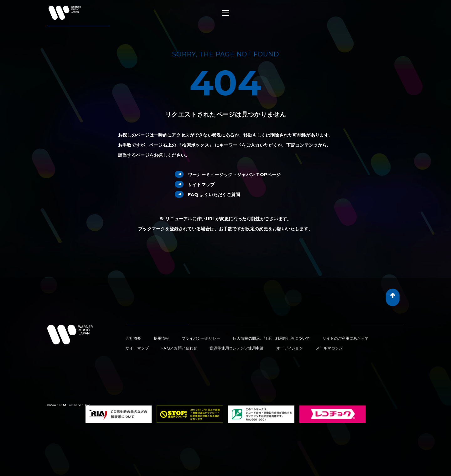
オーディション (290, 348)
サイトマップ (195, 185)
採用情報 (161, 338)
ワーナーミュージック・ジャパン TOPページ (228, 175)
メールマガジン (329, 348)
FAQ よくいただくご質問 (207, 195)
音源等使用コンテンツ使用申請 (236, 348)
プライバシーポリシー (201, 338)
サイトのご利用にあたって (346, 338)
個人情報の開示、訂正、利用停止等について (271, 338)
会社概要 (133, 338)
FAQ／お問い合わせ (179, 348)
